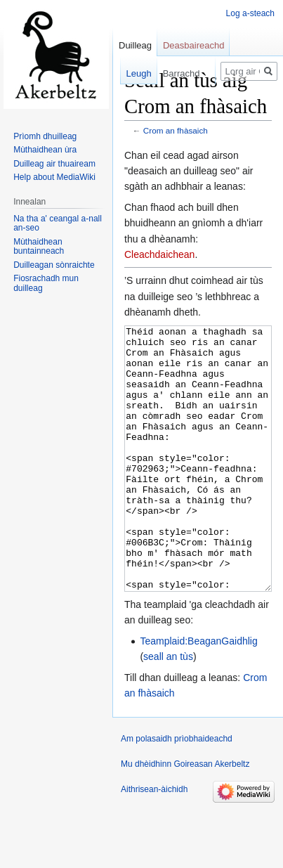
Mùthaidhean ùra (45, 150)
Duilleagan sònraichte (54, 265)
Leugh (133, 73)
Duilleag (135, 45)
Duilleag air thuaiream (54, 164)
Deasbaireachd (193, 45)
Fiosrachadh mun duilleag (46, 283)
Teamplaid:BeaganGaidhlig (198, 694)
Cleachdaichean (159, 254)
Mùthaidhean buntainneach (39, 247)
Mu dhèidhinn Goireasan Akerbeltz (185, 817)
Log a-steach (250, 13)
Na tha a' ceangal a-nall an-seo (58, 224)
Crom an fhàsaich (176, 130)
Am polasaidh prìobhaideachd (177, 791)
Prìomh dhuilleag (45, 136)
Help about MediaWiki (54, 177)
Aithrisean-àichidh (154, 842)
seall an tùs (168, 709)
